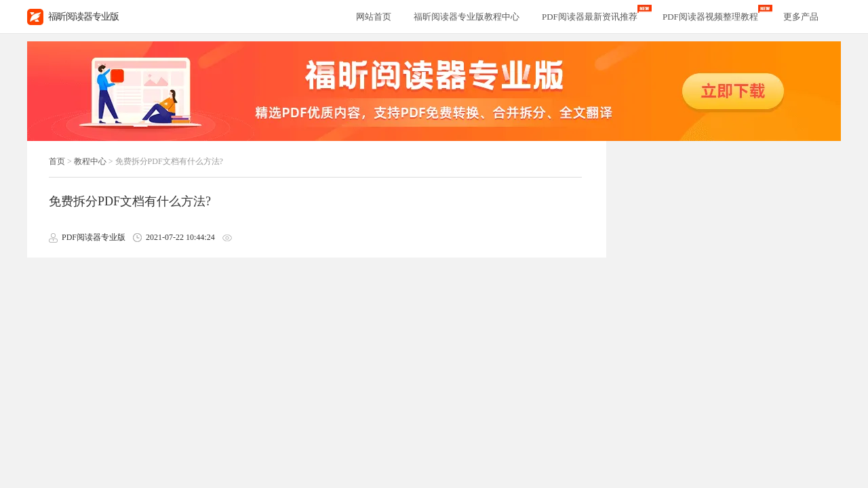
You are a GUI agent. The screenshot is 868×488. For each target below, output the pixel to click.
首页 (57, 161)
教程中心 (90, 161)
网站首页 (374, 17)
